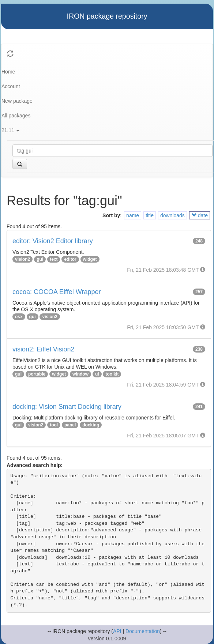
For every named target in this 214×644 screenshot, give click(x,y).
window (80, 374)
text (54, 259)
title (150, 215)
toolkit (112, 374)
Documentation (143, 631)
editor (70, 259)
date (200, 215)
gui (40, 259)
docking (91, 425)
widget (90, 259)
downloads (172, 215)
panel (70, 425)
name (133, 215)
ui (97, 374)
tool (54, 425)
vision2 (22, 259)
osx (19, 317)
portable (37, 374)
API (117, 631)
